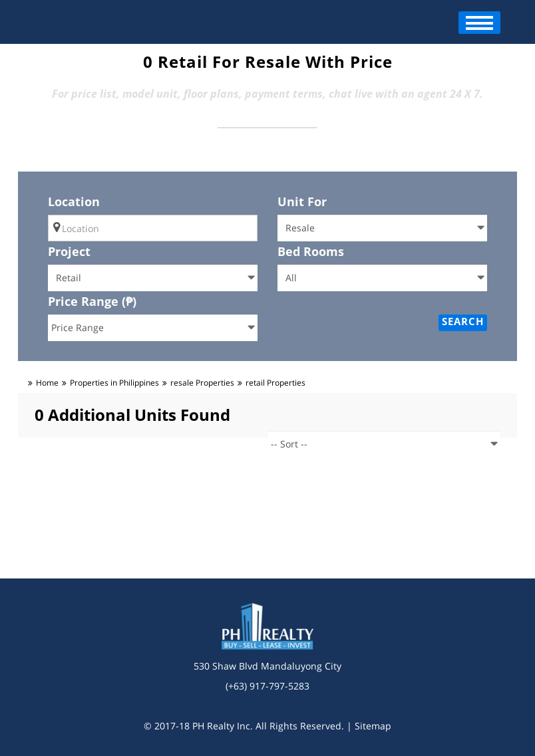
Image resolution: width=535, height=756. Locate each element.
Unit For (302, 201)
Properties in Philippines (114, 383)
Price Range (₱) (92, 301)
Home (47, 383)
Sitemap (373, 726)
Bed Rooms (311, 251)
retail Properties (275, 383)
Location (74, 201)
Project (69, 251)
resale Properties (202, 383)
